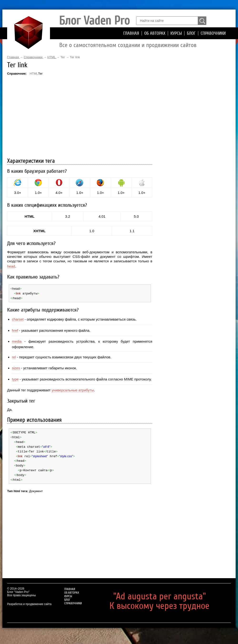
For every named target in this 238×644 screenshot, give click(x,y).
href (15, 330)
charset (18, 319)
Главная (131, 33)
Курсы (176, 33)
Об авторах (155, 33)
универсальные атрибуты (73, 389)
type (15, 378)
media (17, 341)
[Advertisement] (80, 117)
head (11, 266)
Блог (191, 33)
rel (14, 356)
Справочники (213, 33)
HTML (34, 74)
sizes (16, 367)
